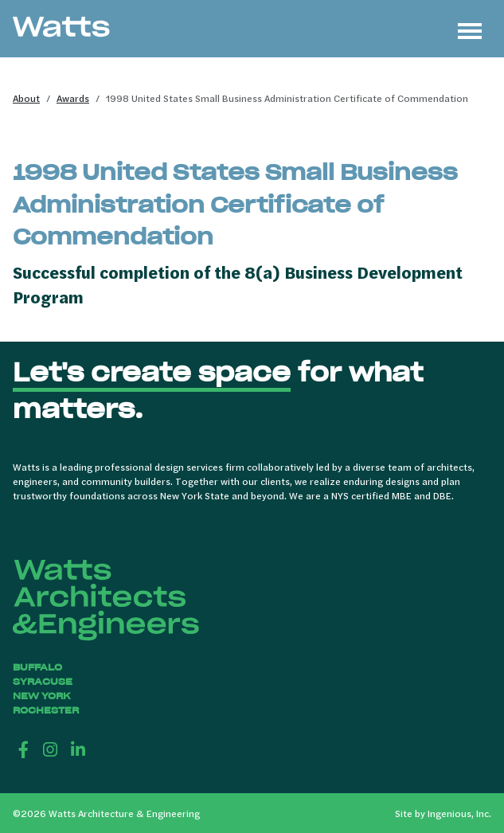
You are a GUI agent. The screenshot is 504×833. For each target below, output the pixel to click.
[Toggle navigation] (470, 29)
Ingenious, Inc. (459, 813)
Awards (73, 98)
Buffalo (37, 667)
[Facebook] (23, 749)
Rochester (46, 710)
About (26, 98)
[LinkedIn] (78, 749)
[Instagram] (50, 749)
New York (41, 696)
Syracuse (43, 681)
